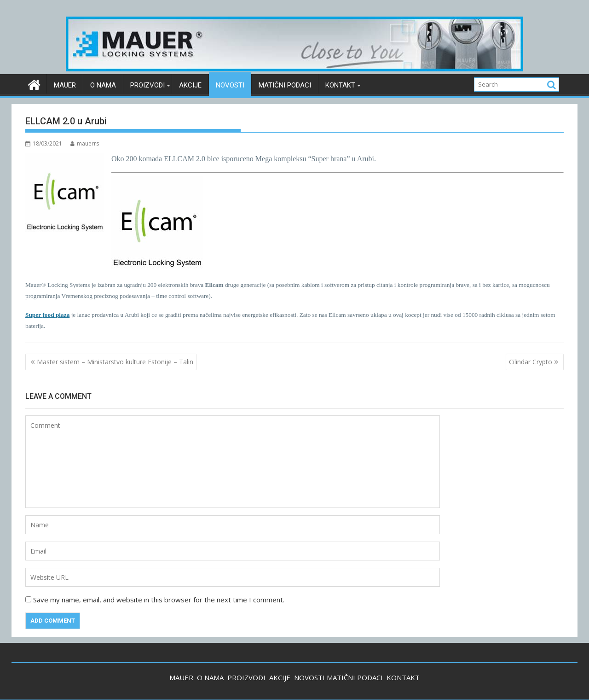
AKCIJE (280, 677)
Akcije (190, 85)
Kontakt (340, 85)
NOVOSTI (309, 677)
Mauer (65, 85)
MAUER (181, 677)
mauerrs (85, 143)
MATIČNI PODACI (355, 677)
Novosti (230, 85)
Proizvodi (147, 85)
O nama (103, 85)
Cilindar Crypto (531, 362)
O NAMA (210, 677)
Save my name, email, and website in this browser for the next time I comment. (159, 600)
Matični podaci (285, 85)
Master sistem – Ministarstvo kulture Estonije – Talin (115, 362)
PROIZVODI (246, 677)
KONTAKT (403, 677)
